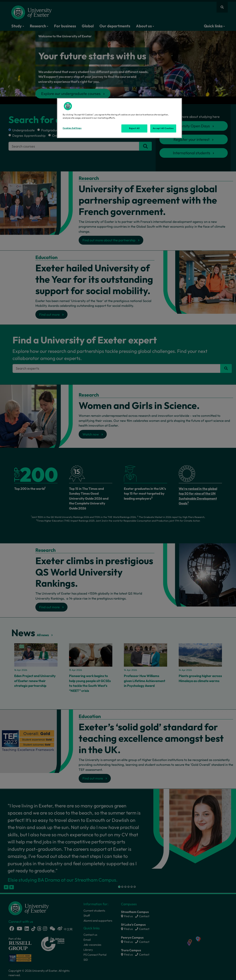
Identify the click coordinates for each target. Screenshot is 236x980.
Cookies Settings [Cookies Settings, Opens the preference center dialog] (72, 128)
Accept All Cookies (163, 128)
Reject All (134, 128)
